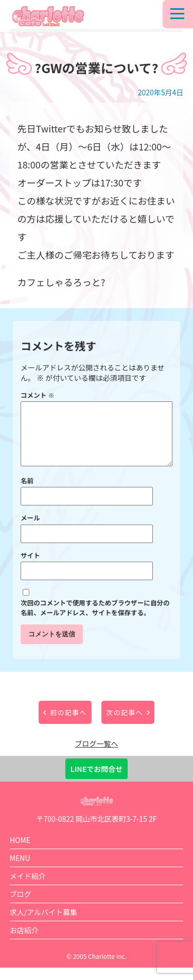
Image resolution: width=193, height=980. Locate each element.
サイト (30, 568)
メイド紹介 (28, 888)
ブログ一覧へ (97, 756)
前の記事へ (68, 725)
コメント (38, 395)
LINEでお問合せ (97, 781)
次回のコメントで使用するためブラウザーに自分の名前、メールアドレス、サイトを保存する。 (95, 620)
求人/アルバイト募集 (43, 924)
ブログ (21, 906)
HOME (20, 852)
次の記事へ (125, 725)
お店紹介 (24, 942)
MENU (20, 870)
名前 (27, 493)
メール (30, 530)
